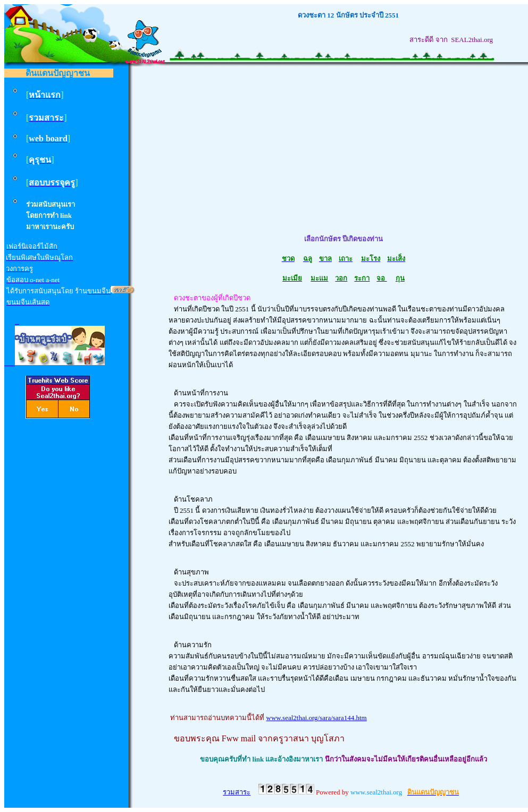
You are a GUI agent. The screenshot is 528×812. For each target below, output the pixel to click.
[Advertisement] (343, 150)
